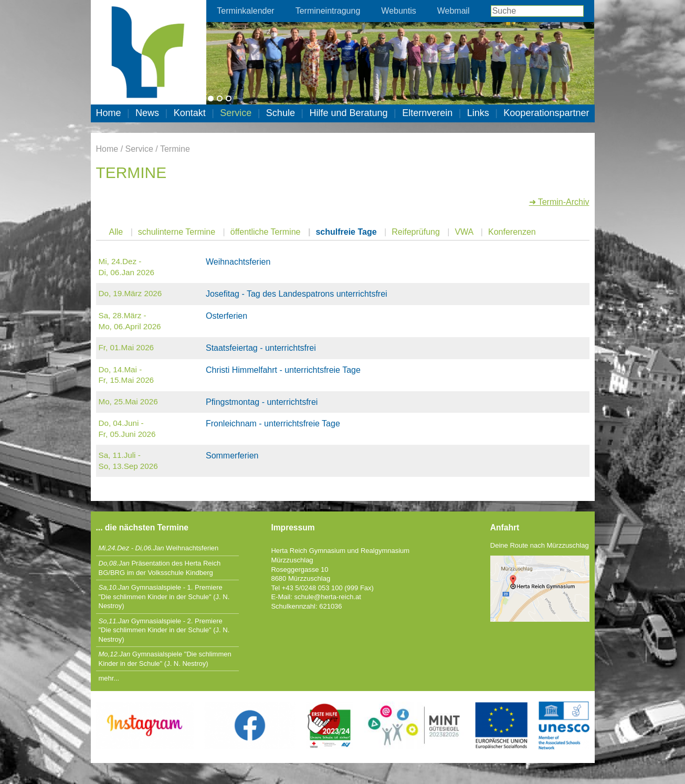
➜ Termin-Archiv (559, 202)
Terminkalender (245, 11)
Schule (281, 113)
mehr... (109, 678)
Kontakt (190, 113)
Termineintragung (328, 11)
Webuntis (398, 11)
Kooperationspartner (546, 113)
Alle (116, 232)
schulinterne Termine (177, 232)
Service (236, 113)
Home (109, 113)
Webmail (454, 11)
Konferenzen (512, 232)
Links (478, 113)
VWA (464, 232)
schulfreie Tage (346, 232)
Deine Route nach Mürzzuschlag (540, 545)
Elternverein (427, 113)
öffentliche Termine (266, 232)
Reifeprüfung (416, 232)
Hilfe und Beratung (348, 113)
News (147, 113)
